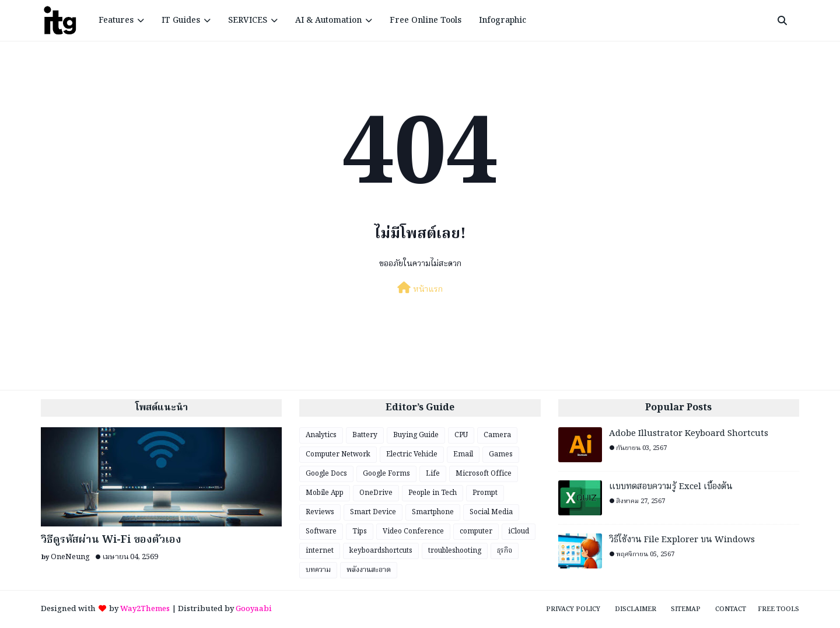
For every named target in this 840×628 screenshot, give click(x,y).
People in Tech (433, 493)
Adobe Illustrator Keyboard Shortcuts (689, 434)
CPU (461, 435)
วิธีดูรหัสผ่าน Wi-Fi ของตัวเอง (111, 540)
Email (463, 454)
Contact (731, 609)
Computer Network (338, 454)
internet (320, 551)
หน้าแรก (420, 289)
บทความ (318, 570)
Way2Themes (145, 609)
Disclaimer (636, 609)
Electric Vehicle (412, 454)
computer (476, 531)
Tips (360, 531)
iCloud (519, 531)
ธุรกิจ (505, 551)
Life (433, 474)
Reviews (320, 512)
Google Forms (386, 474)
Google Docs (326, 474)
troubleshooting (455, 551)
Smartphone (433, 512)
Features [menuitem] (116, 20)
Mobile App (325, 493)
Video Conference (413, 531)
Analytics (321, 435)
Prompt (485, 493)
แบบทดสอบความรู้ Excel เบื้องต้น (671, 487)
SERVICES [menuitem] (248, 20)
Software (321, 531)
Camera (497, 435)
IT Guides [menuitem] (181, 20)
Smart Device (373, 512)
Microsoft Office (484, 474)
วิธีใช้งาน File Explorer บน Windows (682, 540)
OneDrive (376, 493)
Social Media (491, 512)
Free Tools (778, 609)
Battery (365, 435)
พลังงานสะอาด (369, 570)
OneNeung (70, 557)
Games (501, 454)
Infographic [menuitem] (503, 20)
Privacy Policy (573, 609)
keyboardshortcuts (381, 551)
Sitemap (686, 609)
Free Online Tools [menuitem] (426, 20)
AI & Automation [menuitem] (328, 20)
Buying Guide (416, 435)
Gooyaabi (254, 609)
